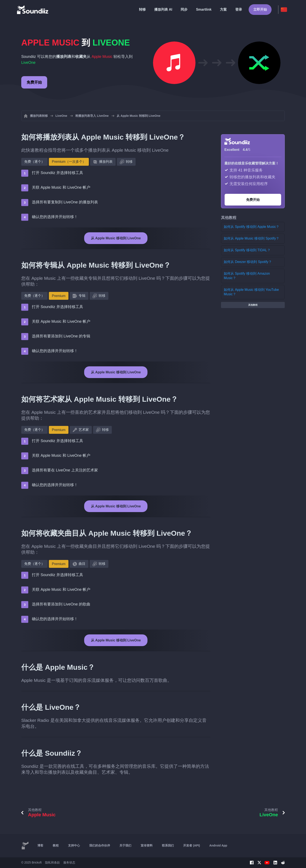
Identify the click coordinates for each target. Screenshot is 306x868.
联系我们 (168, 845)
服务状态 (69, 862)
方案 (223, 9)
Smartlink (204, 9)
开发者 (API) (192, 845)
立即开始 (260, 9)
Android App (218, 845)
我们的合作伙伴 (100, 845)
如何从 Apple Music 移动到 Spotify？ (251, 238)
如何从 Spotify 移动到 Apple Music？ (251, 227)
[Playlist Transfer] (33, 10)
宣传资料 (147, 845)
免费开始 (34, 82)
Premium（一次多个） (69, 162)
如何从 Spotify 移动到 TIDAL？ (247, 250)
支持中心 (74, 845)
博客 (40, 845)
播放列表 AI (163, 9)
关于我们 (125, 845)
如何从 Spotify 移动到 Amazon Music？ (247, 276)
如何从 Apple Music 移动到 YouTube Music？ (251, 292)
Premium (59, 296)
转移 (142, 9)
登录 (239, 9)
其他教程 (253, 305)
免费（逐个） (34, 162)
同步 (184, 9)
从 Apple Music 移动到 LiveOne (116, 238)
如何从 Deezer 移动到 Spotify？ (248, 262)
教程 (56, 845)
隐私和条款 (52, 862)
